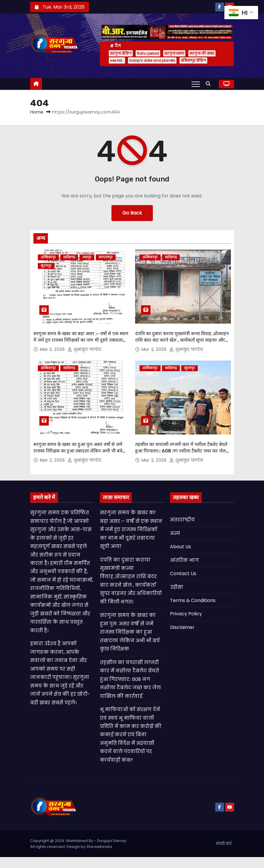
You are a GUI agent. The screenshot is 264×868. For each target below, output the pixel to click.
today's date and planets (152, 60)
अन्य (175, 533)
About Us (180, 547)
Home (37, 112)
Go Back (132, 213)
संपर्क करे (224, 844)
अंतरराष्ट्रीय (182, 520)
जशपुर (87, 257)
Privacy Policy (186, 614)
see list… (117, 60)
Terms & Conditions (193, 600)
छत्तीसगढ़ (69, 257)
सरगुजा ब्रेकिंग (121, 53)
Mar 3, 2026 (53, 349)
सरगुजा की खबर (202, 53)
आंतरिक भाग (184, 560)
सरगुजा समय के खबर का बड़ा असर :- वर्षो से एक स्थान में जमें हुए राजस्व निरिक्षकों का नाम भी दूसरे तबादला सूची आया (81, 340)
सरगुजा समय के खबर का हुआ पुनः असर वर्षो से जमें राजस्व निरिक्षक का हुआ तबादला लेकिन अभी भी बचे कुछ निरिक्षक (78, 451)
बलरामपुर (106, 257)
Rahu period (148, 53)
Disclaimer (182, 627)
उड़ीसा (177, 587)
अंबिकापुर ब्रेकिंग (193, 60)
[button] (210, 84)
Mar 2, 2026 (155, 349)
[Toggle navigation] (196, 84)
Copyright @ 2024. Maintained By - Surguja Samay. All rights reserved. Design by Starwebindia (79, 844)
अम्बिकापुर (48, 257)
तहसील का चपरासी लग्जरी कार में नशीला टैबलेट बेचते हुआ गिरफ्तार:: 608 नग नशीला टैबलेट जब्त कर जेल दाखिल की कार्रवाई (181, 451)
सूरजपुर (46, 266)
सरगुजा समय (174, 53)
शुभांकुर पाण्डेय (85, 349)
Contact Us (183, 573)
